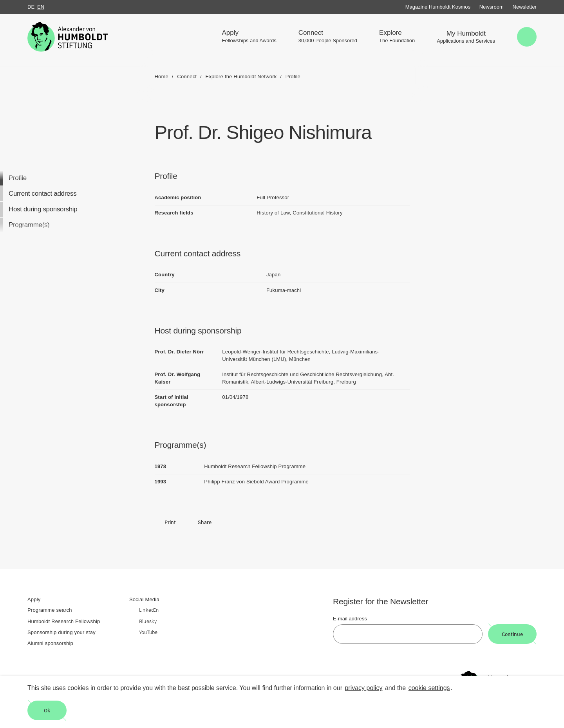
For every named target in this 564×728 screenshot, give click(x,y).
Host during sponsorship (43, 209)
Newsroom (492, 7)
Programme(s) (29, 225)
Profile (18, 178)
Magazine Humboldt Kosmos (438, 7)
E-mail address (350, 619)
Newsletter (525, 7)
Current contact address (42, 194)
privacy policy (363, 688)
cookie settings (429, 688)
